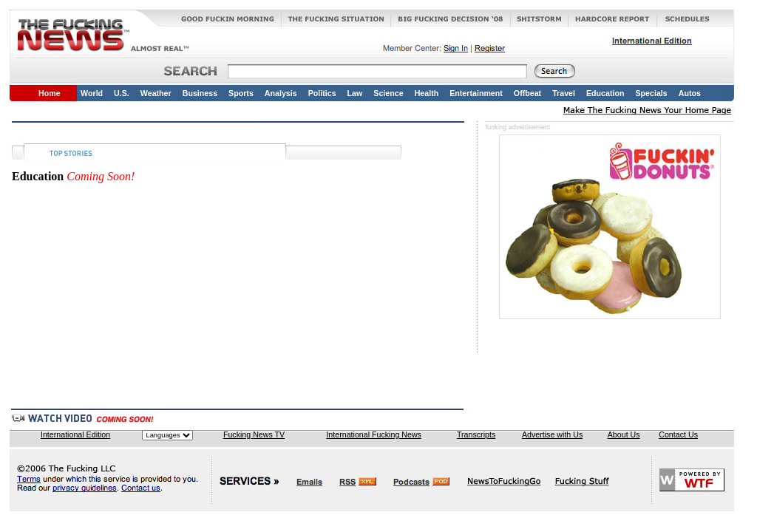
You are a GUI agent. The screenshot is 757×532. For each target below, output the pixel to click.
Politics (322, 93)
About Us (624, 434)
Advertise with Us (552, 434)
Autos (690, 93)
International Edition (75, 434)
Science (388, 93)
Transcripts (476, 434)
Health (427, 93)
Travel (564, 93)
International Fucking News (374, 434)
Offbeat (527, 93)
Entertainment (476, 93)
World (92, 93)
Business (200, 93)
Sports (241, 93)
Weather (156, 93)
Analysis (281, 93)
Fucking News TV (254, 434)
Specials (651, 93)
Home (50, 93)
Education (605, 93)
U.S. (122, 93)
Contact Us (678, 434)
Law (355, 93)
